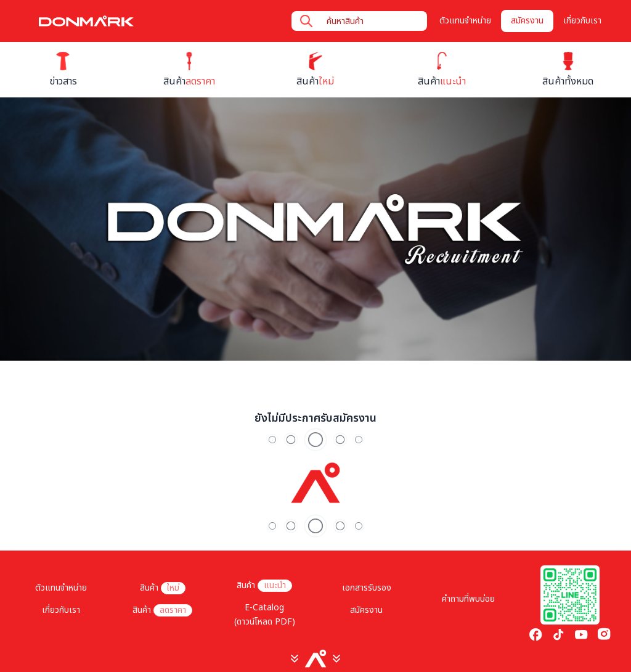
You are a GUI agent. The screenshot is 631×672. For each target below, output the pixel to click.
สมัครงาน (527, 21)
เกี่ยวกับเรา (582, 21)
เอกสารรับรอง (367, 588)
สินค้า (163, 588)
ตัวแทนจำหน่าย (465, 21)
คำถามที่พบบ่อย (468, 599)
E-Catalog (264, 608)
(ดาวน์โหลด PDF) (265, 622)
